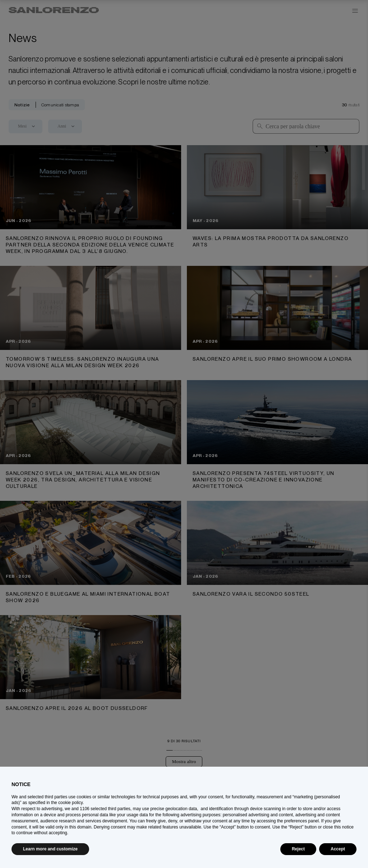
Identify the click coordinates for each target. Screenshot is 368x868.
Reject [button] (298, 849)
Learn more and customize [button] (50, 849)
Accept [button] (338, 849)
